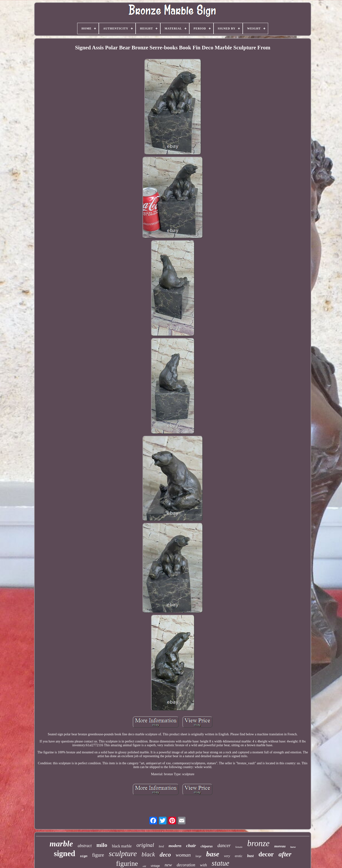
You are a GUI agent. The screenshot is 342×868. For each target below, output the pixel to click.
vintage (155, 866)
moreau (280, 846)
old (144, 866)
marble (61, 844)
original (145, 845)
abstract (85, 846)
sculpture (123, 854)
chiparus (207, 846)
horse (293, 847)
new (168, 865)
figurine (127, 863)
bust (251, 856)
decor (266, 854)
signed (65, 854)
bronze (258, 843)
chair (191, 846)
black (148, 854)
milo (102, 845)
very (227, 856)
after (285, 854)
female (239, 847)
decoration (186, 865)
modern (175, 846)
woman (183, 855)
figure (98, 855)
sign (84, 856)
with (203, 865)
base (213, 854)
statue (220, 863)
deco (165, 855)
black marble (122, 846)
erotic (239, 856)
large (198, 856)
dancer (224, 845)
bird (161, 846)
